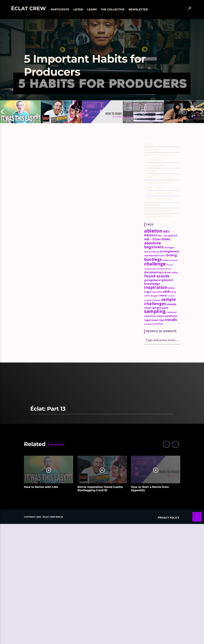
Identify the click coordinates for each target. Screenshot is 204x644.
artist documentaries (159, 216)
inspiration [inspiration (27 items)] (156, 287)
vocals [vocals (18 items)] (171, 320)
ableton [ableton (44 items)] (153, 231)
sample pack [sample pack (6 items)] (160, 308)
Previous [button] (2, 112)
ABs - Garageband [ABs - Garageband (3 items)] (168, 236)
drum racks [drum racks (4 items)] (171, 272)
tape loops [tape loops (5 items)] (151, 320)
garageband (156, 165)
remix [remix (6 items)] (163, 295)
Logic (151, 176)
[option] (20, 112)
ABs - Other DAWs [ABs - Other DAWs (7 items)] (157, 239)
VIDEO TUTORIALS (157, 155)
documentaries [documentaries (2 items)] (164, 269)
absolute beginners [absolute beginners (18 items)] (154, 245)
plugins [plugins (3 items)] (154, 296)
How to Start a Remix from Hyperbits (150, 489)
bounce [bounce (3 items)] (167, 260)
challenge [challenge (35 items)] (155, 264)
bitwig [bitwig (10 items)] (172, 255)
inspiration (152, 205)
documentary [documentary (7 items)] (154, 272)
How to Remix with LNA (41, 487)
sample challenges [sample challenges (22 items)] (160, 302)
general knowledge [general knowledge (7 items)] (158, 282)
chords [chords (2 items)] (170, 265)
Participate (60, 10)
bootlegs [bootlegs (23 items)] (153, 259)
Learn (92, 10)
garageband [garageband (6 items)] (153, 280)
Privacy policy (169, 518)
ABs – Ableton (157, 188)
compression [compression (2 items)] (150, 269)
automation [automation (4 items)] (151, 255)
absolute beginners (157, 183)
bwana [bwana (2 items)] (174, 260)
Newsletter (138, 10)
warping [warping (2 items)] (148, 324)
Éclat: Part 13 (48, 409)
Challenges (152, 149)
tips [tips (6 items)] (162, 320)
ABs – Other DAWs (160, 199)
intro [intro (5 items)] (172, 288)
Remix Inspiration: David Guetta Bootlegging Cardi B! (100, 489)
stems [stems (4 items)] (160, 316)
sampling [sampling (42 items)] (155, 311)
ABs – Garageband (160, 193)
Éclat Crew (28, 9)
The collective (113, 10)
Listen (78, 10)
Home (148, 144)
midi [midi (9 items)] (167, 292)
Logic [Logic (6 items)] (148, 292)
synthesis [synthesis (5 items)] (171, 316)
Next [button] (202, 112)
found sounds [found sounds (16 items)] (157, 276)
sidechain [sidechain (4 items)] (150, 316)
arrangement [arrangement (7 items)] (170, 251)
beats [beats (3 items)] (162, 256)
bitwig (152, 171)
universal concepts (157, 211)
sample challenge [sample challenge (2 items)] (152, 300)
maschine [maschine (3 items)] (157, 292)
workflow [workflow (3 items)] (158, 324)
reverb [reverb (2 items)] (171, 296)
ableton (152, 160)
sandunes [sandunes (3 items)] (172, 312)
